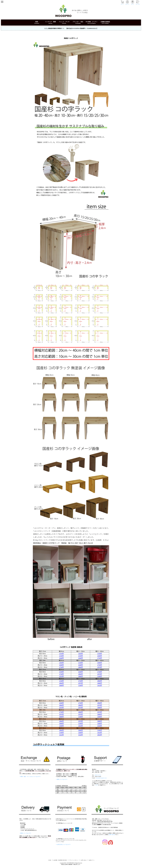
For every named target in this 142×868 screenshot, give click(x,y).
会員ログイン (92, 860)
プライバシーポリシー (74, 860)
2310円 (61, 654)
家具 (37, 22)
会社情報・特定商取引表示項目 (60, 860)
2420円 (81, 654)
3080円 (81, 676)
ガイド (133, 4)
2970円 (100, 667)
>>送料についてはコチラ (62, 779)
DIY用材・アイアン (92, 22)
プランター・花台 (78, 22)
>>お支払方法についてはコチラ (63, 844)
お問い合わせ (112, 835)
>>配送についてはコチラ (25, 833)
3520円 (100, 726)
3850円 (100, 735)
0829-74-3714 (98, 775)
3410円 (100, 685)
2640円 (100, 656)
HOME (50, 860)
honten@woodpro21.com (101, 778)
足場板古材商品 (105, 22)
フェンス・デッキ (64, 22)
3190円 (100, 676)
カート (122, 4)
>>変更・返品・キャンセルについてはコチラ (30, 776)
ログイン (127, 4)
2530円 (100, 654)
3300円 (100, 717)
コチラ (97, 785)
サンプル (138, 4)
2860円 (81, 667)
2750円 (100, 658)
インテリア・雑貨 (50, 22)
